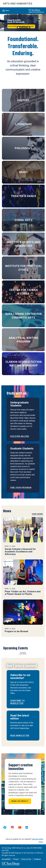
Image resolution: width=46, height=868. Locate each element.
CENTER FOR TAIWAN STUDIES (24, 292)
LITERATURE (24, 124)
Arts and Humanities (18, 4)
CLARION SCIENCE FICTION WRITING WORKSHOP (24, 364)
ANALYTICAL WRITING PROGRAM (24, 340)
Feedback (37, 859)
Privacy (16, 859)
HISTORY (24, 100)
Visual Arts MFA (16, 21)
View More (37, 514)
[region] (23, 23)
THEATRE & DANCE (24, 196)
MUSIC (24, 172)
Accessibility (6, 859)
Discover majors (20, 436)
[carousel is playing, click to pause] (28, 28)
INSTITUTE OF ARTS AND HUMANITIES (24, 244)
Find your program (21, 488)
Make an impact (20, 801)
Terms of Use (26, 859)
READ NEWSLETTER (20, 736)
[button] (1, 23)
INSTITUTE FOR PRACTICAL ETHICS (24, 268)
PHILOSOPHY (23, 148)
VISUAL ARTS (24, 220)
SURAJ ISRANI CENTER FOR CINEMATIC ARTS (24, 316)
